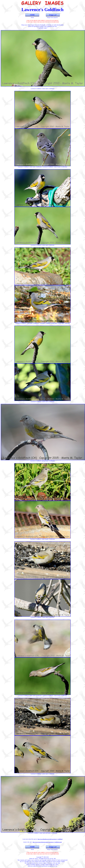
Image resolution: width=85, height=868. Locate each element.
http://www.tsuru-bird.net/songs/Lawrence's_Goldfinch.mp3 (47, 842)
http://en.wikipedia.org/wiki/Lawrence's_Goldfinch (50, 839)
